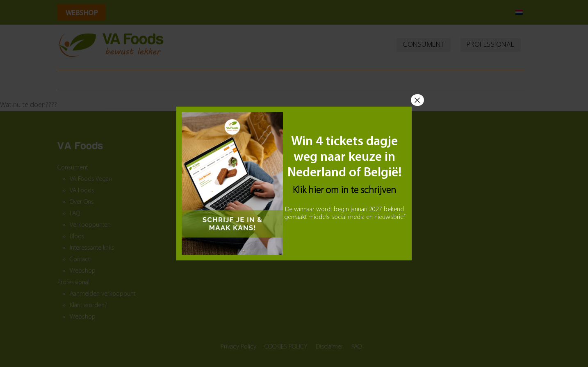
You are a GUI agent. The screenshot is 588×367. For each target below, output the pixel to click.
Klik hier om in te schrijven (344, 191)
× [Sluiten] (417, 100)
